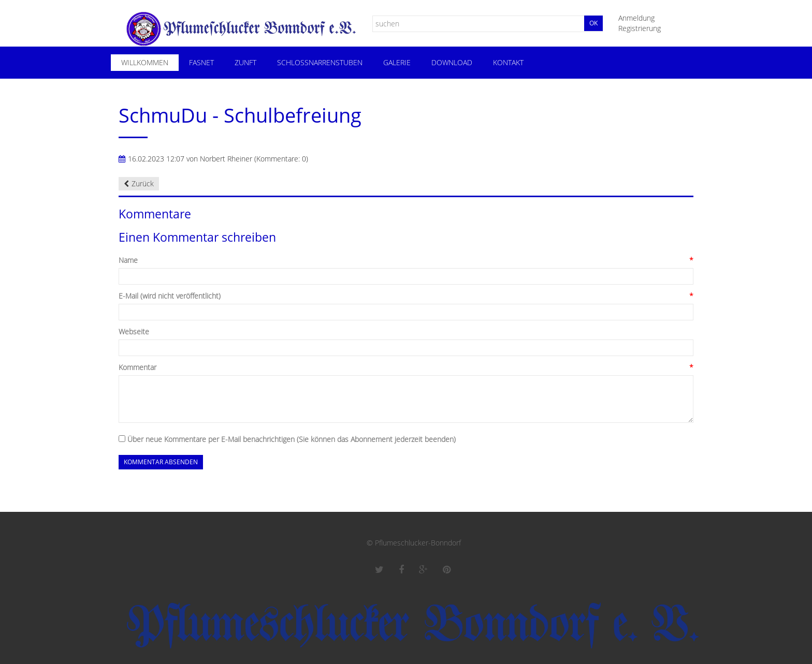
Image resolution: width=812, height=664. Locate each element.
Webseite (134, 331)
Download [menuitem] (452, 62)
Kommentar (137, 367)
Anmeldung (636, 18)
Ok (593, 23)
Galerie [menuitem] (397, 62)
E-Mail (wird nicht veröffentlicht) (170, 296)
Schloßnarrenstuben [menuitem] (320, 62)
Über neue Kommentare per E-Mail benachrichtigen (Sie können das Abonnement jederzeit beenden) (292, 439)
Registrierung (640, 28)
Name (128, 260)
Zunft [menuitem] (245, 62)
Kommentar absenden (161, 462)
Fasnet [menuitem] (201, 62)
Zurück (143, 183)
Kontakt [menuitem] (508, 62)
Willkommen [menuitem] (145, 62)
